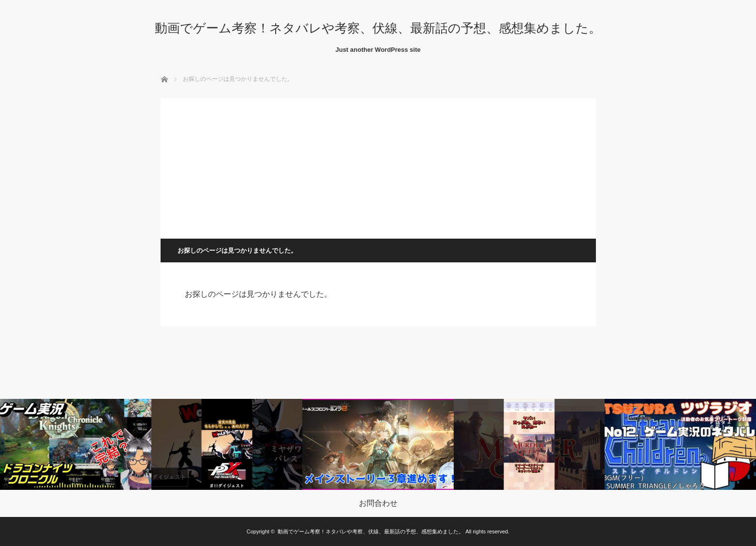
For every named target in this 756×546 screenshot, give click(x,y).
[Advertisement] (378, 166)
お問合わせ (378, 503)
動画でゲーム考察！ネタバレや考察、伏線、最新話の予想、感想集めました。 (378, 28)
